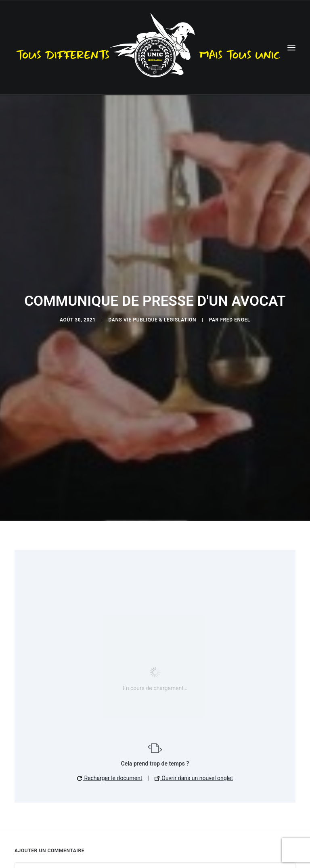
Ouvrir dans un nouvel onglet (194, 772)
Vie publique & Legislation (160, 317)
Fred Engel (235, 317)
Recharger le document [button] (110, 772)
